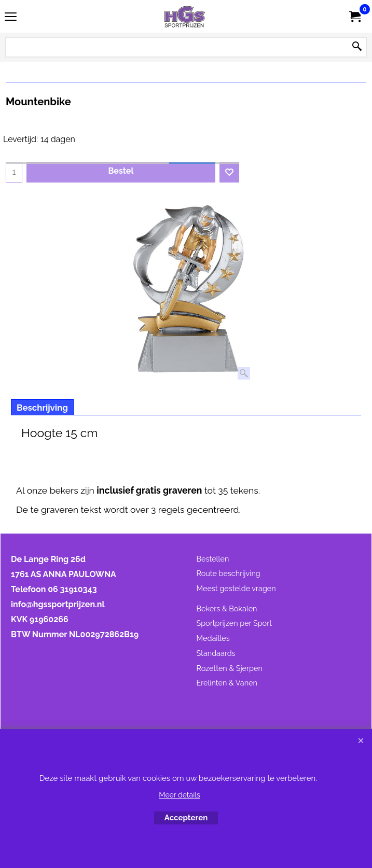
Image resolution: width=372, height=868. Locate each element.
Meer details (180, 795)
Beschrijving (42, 408)
